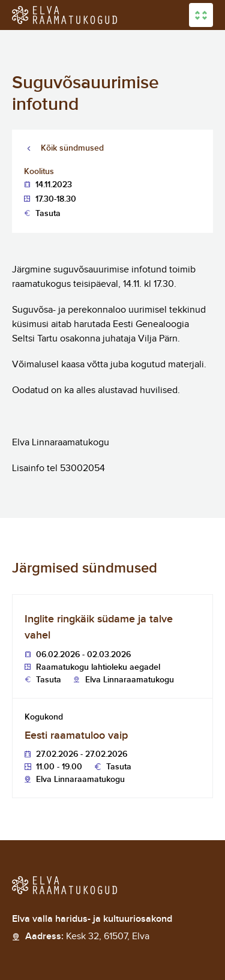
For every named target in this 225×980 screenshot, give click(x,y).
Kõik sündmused (72, 148)
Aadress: (87, 937)
